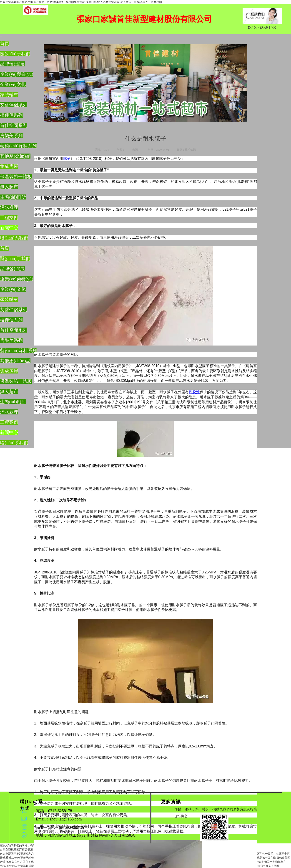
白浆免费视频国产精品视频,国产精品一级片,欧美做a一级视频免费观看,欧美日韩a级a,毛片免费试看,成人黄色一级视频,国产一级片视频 (81, 2)
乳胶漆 (194, 392)
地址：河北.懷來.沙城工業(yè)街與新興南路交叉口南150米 (85, 835)
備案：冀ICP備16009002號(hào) (81, 831)
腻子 (67, 159)
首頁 (5, 43)
